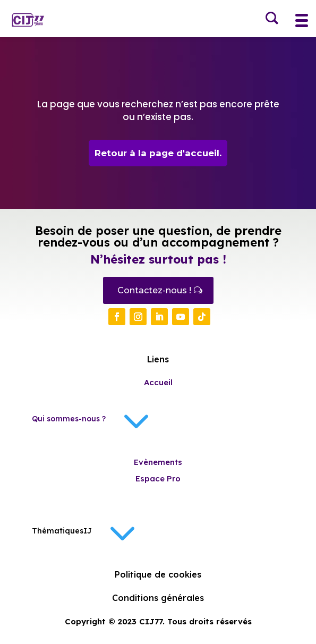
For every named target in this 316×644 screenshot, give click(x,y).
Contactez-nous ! (154, 290)
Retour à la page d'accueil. (158, 153)
